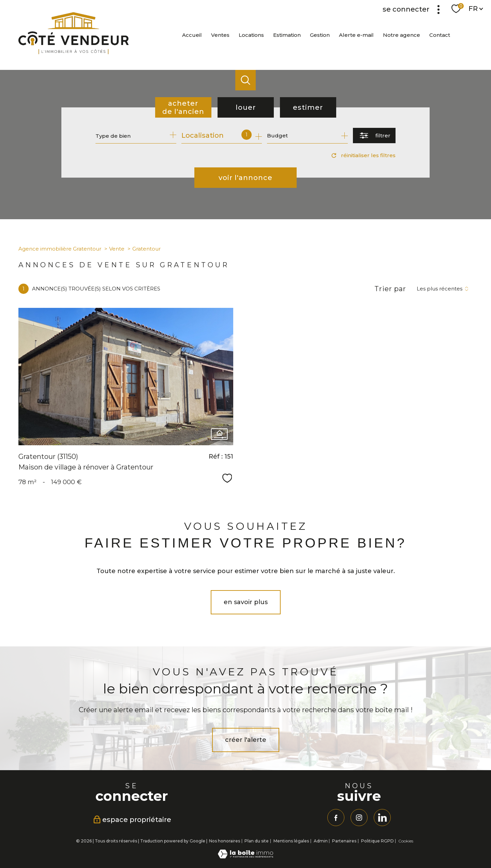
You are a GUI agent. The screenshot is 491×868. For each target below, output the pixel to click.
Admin (321, 841)
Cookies (406, 841)
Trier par (390, 289)
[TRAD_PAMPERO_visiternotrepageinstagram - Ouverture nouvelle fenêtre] (359, 818)
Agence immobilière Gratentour (60, 249)
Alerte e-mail (356, 35)
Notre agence (401, 35)
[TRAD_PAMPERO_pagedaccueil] (73, 52)
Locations (251, 35)
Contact (440, 35)
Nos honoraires (225, 841)
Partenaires (344, 841)
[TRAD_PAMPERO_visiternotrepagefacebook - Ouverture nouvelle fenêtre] (336, 818)
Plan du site (257, 841)
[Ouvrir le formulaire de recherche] (374, 136)
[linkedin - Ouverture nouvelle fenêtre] (382, 818)
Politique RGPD (377, 841)
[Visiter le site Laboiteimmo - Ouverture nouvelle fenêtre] (245, 856)
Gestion (320, 35)
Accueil (192, 35)
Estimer (308, 107)
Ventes (220, 35)
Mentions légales (291, 841)
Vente (117, 249)
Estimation (287, 35)
